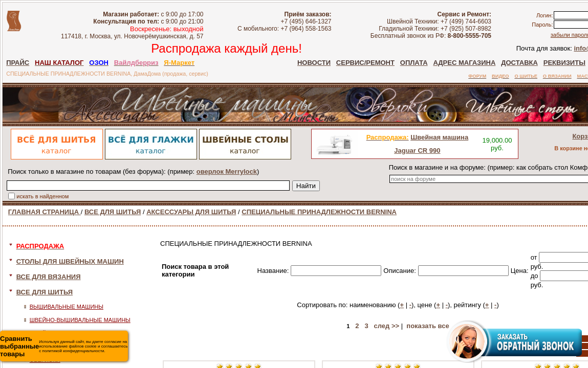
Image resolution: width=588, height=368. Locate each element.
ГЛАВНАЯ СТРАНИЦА (45, 212)
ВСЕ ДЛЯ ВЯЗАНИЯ (49, 277)
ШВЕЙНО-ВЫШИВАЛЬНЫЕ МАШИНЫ (80, 320)
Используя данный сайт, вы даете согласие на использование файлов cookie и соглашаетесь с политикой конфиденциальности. (64, 346)
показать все (428, 326)
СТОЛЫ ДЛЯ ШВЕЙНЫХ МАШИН (70, 261)
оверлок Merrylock (227, 171)
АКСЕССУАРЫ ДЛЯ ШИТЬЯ (191, 212)
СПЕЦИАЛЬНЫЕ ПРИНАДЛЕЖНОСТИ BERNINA (319, 212)
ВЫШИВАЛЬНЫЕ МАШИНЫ (67, 307)
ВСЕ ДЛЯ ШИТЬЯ (113, 212)
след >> (386, 326)
